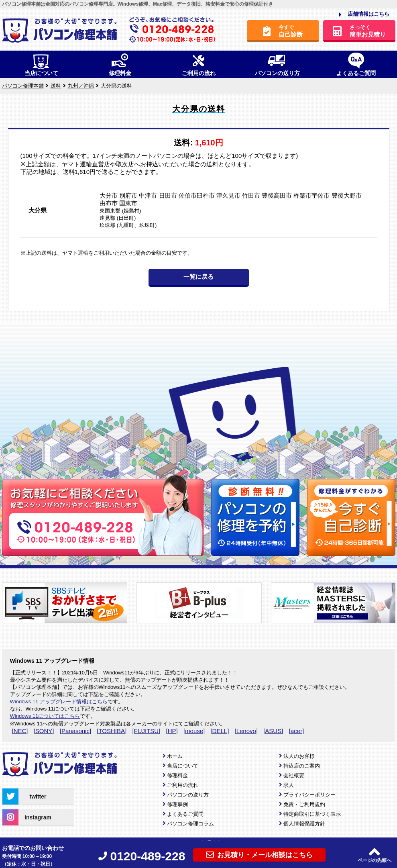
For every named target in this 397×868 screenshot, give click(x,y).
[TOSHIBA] (112, 731)
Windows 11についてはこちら (45, 716)
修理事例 (177, 804)
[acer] (297, 731)
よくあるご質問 (185, 814)
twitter (24, 797)
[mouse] (194, 731)
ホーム (175, 756)
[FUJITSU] (146, 731)
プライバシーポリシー (309, 795)
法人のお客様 (299, 756)
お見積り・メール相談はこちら (259, 855)
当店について (183, 766)
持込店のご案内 (302, 766)
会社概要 (294, 775)
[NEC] (20, 731)
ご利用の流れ (183, 785)
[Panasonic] (75, 731)
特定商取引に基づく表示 (312, 814)
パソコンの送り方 (188, 795)
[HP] (172, 731)
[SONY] (44, 731)
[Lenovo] (246, 731)
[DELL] (220, 731)
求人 (289, 785)
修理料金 (177, 775)
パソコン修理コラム (190, 824)
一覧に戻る (198, 277)
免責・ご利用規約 (304, 804)
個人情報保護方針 (304, 824)
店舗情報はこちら (364, 14)
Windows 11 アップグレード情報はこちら (59, 702)
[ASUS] (273, 731)
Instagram (27, 817)
